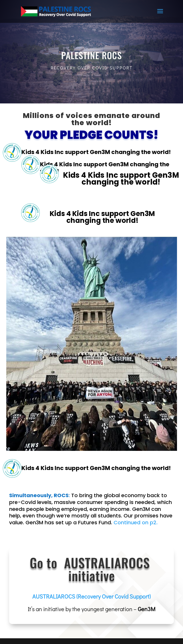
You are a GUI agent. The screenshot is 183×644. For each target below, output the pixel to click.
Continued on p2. (136, 522)
